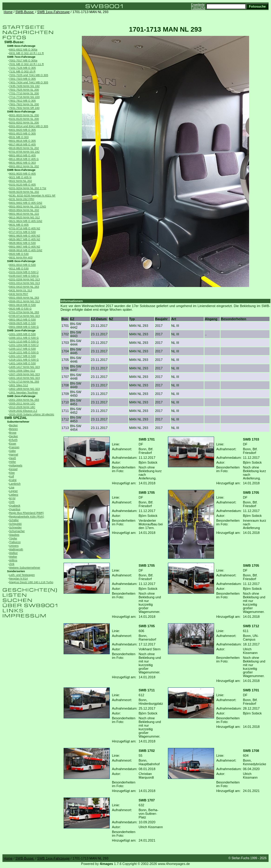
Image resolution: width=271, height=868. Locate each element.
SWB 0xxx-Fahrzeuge (21, 261)
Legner (14, 491)
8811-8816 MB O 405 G (24, 159)
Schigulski (15, 524)
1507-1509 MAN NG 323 (24, 374)
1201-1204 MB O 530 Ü (24, 345)
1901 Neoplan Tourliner (24, 393)
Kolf (12, 476)
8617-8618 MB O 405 (23, 144)
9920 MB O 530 (19, 254)
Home (8, 12)
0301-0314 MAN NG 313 (24, 283)
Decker (14, 436)
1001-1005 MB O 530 (23, 334)
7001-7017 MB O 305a (23, 61)
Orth (12, 502)
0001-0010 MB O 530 (23, 265)
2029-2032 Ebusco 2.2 (23, 411)
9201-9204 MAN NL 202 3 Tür (28, 188)
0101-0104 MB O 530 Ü (24, 272)
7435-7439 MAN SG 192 (24, 86)
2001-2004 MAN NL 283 (24, 400)
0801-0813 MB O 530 (23, 320)
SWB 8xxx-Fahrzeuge (21, 112)
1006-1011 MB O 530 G (24, 338)
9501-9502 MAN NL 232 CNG (28, 206)
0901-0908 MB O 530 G (24, 327)
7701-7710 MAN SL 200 (24, 93)
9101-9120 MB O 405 (23, 185)
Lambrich (15, 484)
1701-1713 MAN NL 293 (24, 382)
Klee (12, 473)
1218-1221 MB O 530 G (24, 352)
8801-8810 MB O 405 (23, 155)
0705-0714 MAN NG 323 (24, 316)
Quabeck (15, 506)
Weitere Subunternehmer (25, 568)
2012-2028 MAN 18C (22, 407)
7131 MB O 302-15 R (22, 71)
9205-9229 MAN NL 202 (24, 192)
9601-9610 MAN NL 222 (24, 214)
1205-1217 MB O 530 (23, 349)
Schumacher (17, 531)
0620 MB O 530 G (20, 309)
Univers (14, 546)
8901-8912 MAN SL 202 (24, 166)
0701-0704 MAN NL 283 (24, 312)
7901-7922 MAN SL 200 (24, 104)
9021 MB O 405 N (20, 177)
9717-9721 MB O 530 (23, 232)
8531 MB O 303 (19, 137)
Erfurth (13, 440)
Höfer (12, 462)
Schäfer (14, 520)
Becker (14, 425)
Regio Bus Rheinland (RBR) (26, 513)
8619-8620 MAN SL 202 (24, 148)
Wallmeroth (16, 549)
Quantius (15, 509)
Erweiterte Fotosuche (198, 6)
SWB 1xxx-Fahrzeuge (53, 12)
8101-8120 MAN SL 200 (24, 119)
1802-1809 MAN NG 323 (24, 389)
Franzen (14, 447)
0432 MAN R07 (19, 294)
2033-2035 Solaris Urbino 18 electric (32, 414)
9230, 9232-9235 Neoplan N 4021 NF (32, 195)
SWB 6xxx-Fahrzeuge (21, 46)
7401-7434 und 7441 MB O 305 (29, 82)
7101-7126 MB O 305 (23, 68)
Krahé (13, 480)
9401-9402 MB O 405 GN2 (26, 203)
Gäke (12, 451)
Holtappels (16, 465)
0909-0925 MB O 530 (23, 323)
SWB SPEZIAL (16, 418)
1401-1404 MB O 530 (23, 363)
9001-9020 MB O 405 (23, 174)
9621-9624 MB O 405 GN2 (26, 221)
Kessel (13, 469)
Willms (13, 560)
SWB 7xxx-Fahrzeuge (21, 57)
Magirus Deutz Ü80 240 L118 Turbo (31, 582)
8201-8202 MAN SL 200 (24, 123)
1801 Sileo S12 (19, 385)
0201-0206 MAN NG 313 (24, 279)
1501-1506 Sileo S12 (22, 371)
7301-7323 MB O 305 (23, 79)
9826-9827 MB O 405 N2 (25, 239)
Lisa (12, 487)
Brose (13, 433)
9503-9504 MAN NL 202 (24, 210)
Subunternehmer (18, 422)
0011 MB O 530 (19, 268)
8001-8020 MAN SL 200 (24, 115)
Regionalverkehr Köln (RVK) (27, 517)
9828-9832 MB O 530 (23, 243)
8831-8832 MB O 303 (23, 163)
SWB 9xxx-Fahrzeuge (21, 170)
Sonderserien (16, 571)
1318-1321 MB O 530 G (24, 360)
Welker (13, 553)
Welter (13, 557)
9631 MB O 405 (19, 225)
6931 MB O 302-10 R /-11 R (26, 53)
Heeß (12, 458)
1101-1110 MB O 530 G (24, 341)
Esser (13, 444)
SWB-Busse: (25, 12)
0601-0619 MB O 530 (23, 305)
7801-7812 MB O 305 (23, 101)
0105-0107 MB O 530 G (24, 276)
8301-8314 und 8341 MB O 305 (29, 126)
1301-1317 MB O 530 (23, 356)
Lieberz (14, 495)
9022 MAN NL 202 (21, 181)
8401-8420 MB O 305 (23, 130)
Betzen (14, 429)
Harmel (14, 455)
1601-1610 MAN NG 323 (24, 378)
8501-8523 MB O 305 (23, 133)
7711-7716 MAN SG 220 (24, 97)
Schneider (15, 527)
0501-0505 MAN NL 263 (24, 298)
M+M (12, 498)
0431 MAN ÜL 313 (21, 290)
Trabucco (15, 542)
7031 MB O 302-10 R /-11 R (26, 64)
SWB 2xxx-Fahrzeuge (21, 396)
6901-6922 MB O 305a (23, 50)
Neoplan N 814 (18, 579)
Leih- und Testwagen (22, 575)
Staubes (14, 535)
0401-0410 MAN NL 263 (24, 287)
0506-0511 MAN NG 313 (24, 301)
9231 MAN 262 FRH (22, 199)
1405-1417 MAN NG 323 (24, 367)
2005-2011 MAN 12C (22, 403)
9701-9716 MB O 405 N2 (25, 228)
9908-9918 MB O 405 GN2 (26, 250)
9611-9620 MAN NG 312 (24, 217)
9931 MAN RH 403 (21, 258)
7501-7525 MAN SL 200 (24, 90)
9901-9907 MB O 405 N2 (25, 247)
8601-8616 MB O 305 (23, 141)
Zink (12, 564)
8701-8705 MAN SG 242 (24, 152)
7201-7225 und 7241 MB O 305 (29, 75)
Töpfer (13, 538)
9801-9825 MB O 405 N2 (25, 236)
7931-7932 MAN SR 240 (24, 108)
